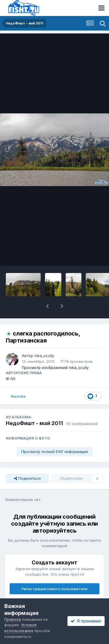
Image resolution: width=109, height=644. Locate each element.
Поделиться (27, 478)
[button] (47, 306)
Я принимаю (86, 621)
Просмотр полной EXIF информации (55, 452)
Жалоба (18, 396)
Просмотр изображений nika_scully (55, 368)
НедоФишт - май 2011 (34, 423)
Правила (13, 619)
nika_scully (44, 356)
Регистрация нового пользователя (54, 589)
